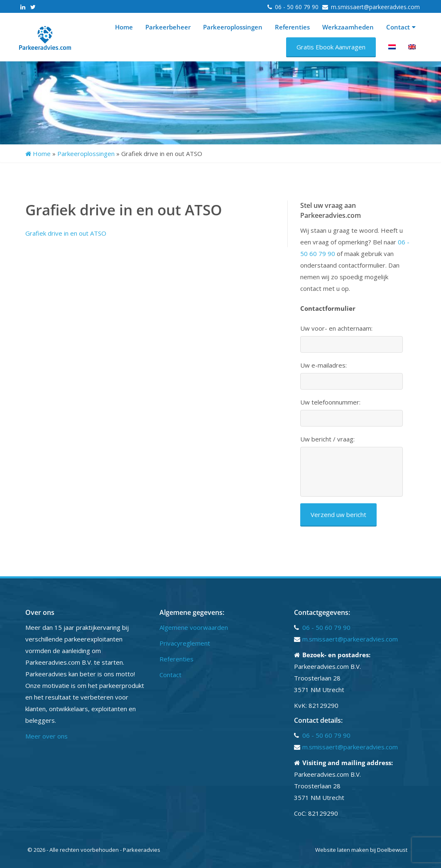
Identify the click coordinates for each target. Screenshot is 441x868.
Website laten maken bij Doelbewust (361, 850)
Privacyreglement (185, 643)
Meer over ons (47, 736)
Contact (401, 27)
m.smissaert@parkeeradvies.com (375, 7)
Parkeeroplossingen (233, 27)
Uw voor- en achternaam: (336, 328)
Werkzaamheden (348, 27)
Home (124, 27)
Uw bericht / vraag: (327, 439)
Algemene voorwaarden (194, 627)
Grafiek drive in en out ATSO (66, 233)
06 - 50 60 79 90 (298, 7)
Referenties (292, 27)
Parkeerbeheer (168, 27)
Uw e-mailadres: (323, 365)
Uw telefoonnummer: (330, 402)
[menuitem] (392, 47)
